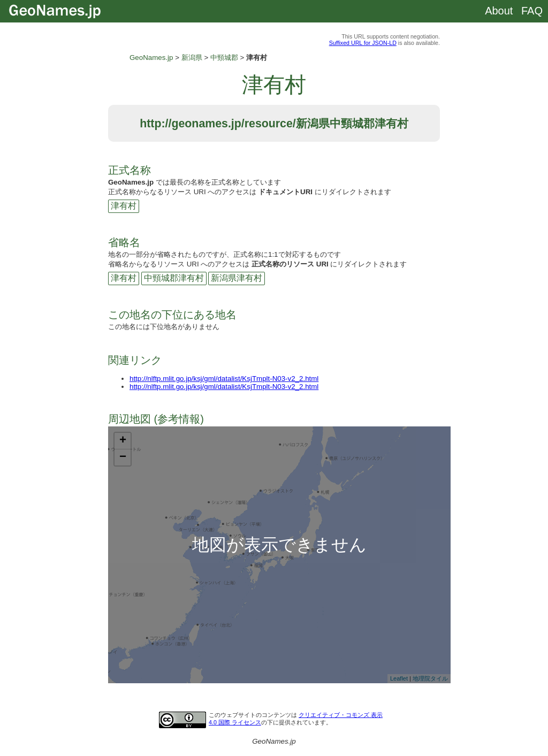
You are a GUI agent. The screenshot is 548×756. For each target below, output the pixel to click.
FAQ (532, 11)
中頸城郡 (224, 58)
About (499, 11)
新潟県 (192, 58)
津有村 (124, 206)
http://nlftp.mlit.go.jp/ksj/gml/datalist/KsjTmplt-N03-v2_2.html (224, 379)
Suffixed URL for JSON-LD (363, 43)
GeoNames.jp (151, 58)
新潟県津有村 (237, 278)
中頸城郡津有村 (174, 278)
